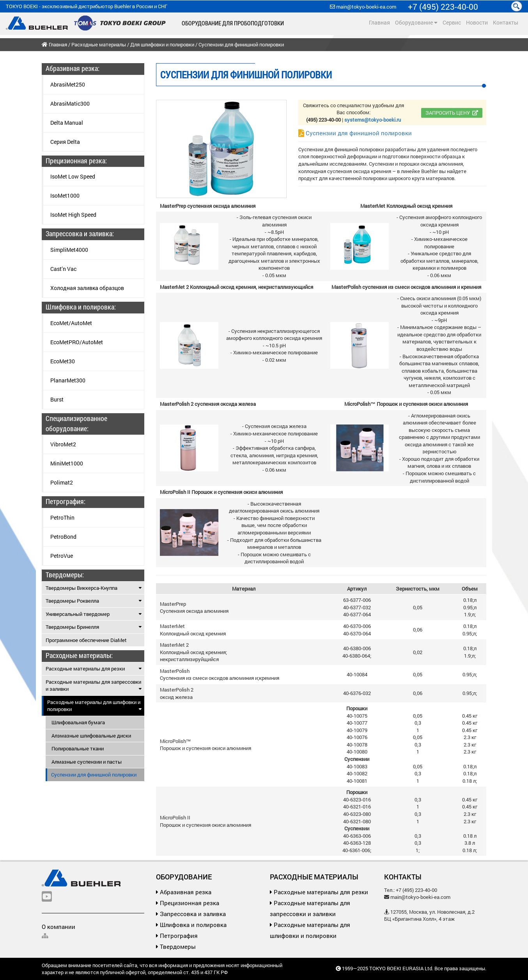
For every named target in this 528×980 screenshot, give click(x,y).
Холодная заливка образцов (87, 288)
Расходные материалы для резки (94, 669)
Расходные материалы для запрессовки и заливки (94, 685)
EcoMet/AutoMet (71, 323)
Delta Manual (67, 123)
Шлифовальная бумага (78, 722)
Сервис (452, 22)
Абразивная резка (184, 892)
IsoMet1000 (65, 195)
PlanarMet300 (68, 380)
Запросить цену (452, 113)
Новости (477, 22)
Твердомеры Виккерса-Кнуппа (94, 588)
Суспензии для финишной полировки (355, 133)
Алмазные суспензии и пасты (87, 762)
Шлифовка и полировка (191, 925)
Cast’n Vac (63, 269)
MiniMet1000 (67, 463)
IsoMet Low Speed (73, 176)
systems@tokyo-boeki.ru (373, 120)
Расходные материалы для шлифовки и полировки (94, 706)
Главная (379, 22)
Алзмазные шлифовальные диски (91, 736)
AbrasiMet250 (68, 84)
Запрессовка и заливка (191, 914)
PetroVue (62, 556)
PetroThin (62, 517)
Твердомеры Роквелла (94, 601)
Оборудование (416, 22)
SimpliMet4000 (69, 250)
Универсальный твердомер (94, 614)
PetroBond (63, 537)
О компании (58, 927)
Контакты (506, 22)
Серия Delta (65, 142)
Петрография (177, 936)
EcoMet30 (63, 361)
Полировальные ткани (78, 748)
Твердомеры (176, 946)
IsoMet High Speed (73, 215)
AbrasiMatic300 (70, 103)
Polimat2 (62, 482)
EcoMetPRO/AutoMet (77, 342)
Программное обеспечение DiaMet (86, 640)
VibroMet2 (63, 444)
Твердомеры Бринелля (94, 627)
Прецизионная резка (188, 903)
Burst (57, 399)
